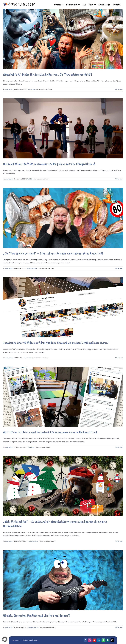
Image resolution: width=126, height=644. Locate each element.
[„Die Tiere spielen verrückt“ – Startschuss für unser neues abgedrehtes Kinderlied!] (63, 218)
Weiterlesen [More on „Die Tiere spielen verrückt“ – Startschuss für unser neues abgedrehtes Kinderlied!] (119, 268)
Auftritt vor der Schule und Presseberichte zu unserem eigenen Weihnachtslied (50, 432)
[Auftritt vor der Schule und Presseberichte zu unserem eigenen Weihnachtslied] (63, 397)
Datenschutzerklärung (30, 640)
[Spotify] (103, 640)
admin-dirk (9, 90)
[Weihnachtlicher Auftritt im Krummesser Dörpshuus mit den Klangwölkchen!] (63, 128)
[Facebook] (85, 640)
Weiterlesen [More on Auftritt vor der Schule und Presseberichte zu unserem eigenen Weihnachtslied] (119, 447)
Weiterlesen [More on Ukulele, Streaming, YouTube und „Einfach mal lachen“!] (119, 627)
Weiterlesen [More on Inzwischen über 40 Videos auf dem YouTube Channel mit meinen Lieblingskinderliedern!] (119, 358)
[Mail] (112, 640)
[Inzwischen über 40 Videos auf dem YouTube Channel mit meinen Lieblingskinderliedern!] (63, 307)
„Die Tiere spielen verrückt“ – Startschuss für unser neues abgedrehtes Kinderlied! (53, 253)
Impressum (16, 640)
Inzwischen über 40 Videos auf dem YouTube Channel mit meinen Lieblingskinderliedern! (56, 343)
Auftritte (30, 179)
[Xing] (108, 640)
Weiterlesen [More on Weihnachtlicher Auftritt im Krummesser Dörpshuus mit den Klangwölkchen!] (119, 179)
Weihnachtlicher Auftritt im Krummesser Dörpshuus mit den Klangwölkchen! (49, 164)
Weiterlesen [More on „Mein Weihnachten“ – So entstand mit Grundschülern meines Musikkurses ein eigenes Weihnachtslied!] (119, 541)
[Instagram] (90, 640)
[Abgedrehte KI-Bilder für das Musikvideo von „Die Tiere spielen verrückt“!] (63, 39)
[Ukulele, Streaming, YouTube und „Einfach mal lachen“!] (63, 580)
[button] (5, 639)
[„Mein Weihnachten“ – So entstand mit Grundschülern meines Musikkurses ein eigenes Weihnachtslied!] (63, 486)
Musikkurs (31, 447)
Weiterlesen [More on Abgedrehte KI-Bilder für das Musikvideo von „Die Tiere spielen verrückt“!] (119, 90)
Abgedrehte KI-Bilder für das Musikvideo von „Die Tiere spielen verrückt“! (48, 74)
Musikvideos (32, 90)
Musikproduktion (32, 268)
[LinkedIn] (99, 640)
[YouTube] (94, 640)
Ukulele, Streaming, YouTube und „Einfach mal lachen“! (36, 615)
